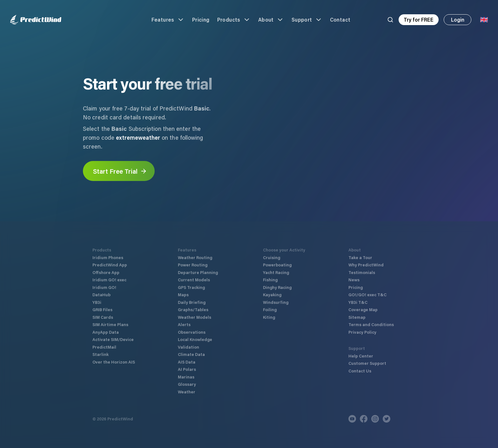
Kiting (269, 317)
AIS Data (187, 362)
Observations (192, 332)
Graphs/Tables (193, 309)
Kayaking (272, 294)
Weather (187, 392)
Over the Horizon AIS (114, 362)
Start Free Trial (120, 171)
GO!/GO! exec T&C (367, 294)
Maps (183, 294)
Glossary (187, 384)
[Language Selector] (484, 20)
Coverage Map (363, 309)
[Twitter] (387, 419)
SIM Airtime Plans (110, 324)
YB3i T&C (358, 302)
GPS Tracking (191, 287)
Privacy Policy (362, 332)
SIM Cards (103, 317)
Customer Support (367, 363)
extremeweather (138, 137)
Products (234, 20)
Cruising (272, 257)
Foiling (270, 309)
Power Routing (193, 265)
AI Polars (187, 369)
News (354, 280)
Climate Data (191, 354)
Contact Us (360, 371)
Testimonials (362, 272)
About (271, 20)
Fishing (270, 280)
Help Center (361, 356)
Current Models (194, 280)
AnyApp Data (106, 332)
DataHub (101, 294)
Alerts (184, 324)
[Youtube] (352, 419)
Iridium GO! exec (109, 280)
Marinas (186, 377)
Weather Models (195, 317)
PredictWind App (110, 265)
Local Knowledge (195, 339)
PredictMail (104, 347)
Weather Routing (195, 257)
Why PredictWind (366, 265)
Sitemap (357, 317)
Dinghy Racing (277, 287)
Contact (340, 20)
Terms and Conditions (371, 324)
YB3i (97, 302)
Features (168, 20)
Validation (188, 347)
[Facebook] (364, 419)
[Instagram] (375, 419)
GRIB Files (102, 309)
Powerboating (277, 265)
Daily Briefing (192, 302)
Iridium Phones (108, 257)
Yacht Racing (276, 272)
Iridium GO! (104, 287)
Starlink (101, 354)
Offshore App (106, 272)
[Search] (390, 20)
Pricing (201, 20)
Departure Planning (198, 272)
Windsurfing (276, 302)
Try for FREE (419, 20)
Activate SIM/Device (113, 339)
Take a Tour (360, 257)
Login (458, 20)
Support (307, 20)
